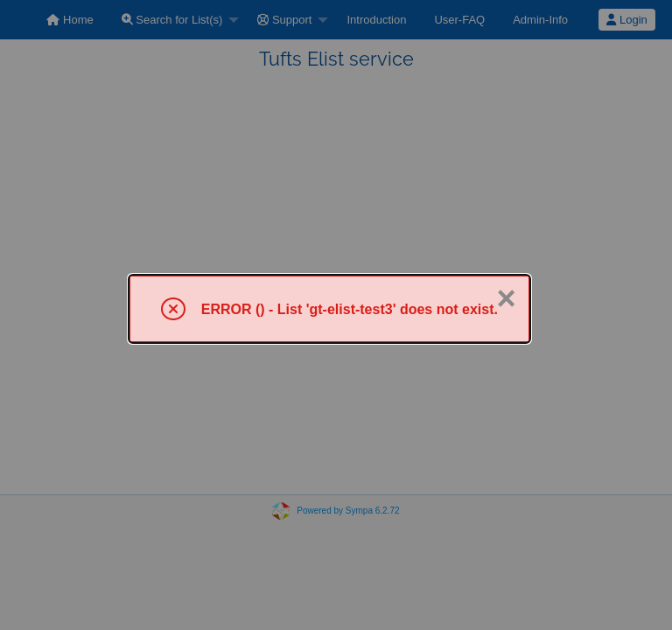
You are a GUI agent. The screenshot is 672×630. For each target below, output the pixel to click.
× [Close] (506, 298)
